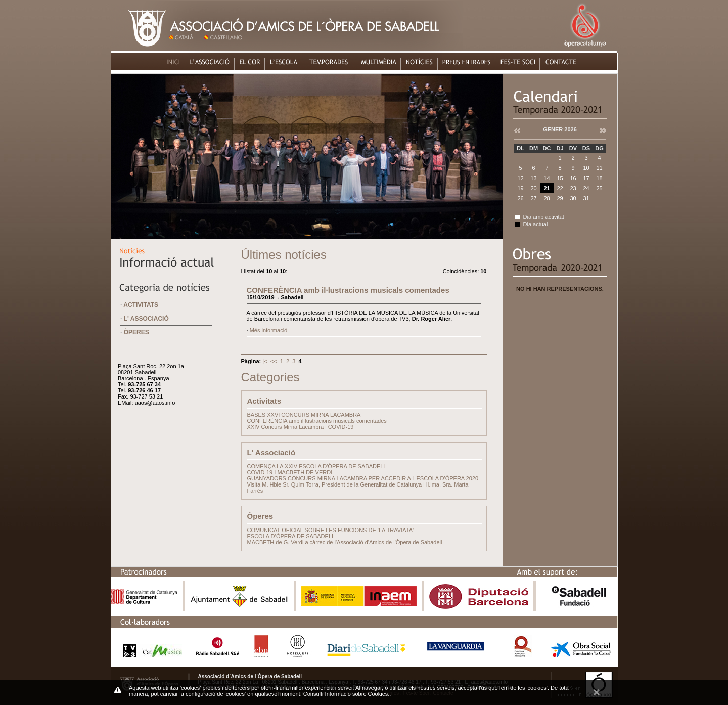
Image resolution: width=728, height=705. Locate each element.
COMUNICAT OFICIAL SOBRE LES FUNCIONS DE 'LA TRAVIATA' (331, 530)
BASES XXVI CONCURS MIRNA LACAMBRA (304, 415)
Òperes (136, 332)
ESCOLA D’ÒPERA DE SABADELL (291, 536)
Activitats (141, 305)
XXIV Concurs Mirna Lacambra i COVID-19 (301, 427)
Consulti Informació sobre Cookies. (347, 694)
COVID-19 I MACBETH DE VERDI (290, 472)
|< (265, 361)
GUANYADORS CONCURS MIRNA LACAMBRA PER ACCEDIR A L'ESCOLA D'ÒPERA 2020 (363, 478)
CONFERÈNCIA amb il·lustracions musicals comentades (348, 290)
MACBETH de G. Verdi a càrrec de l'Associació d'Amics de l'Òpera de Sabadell (345, 542)
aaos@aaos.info (155, 403)
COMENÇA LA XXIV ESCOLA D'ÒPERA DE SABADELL (317, 466)
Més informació (269, 330)
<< (275, 361)
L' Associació (146, 319)
